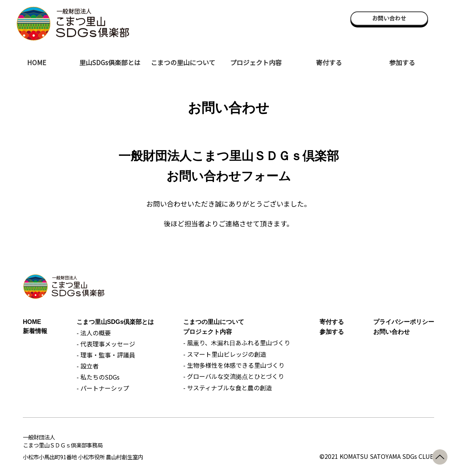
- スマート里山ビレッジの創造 (225, 354)
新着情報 (35, 331)
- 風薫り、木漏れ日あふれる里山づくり (237, 343)
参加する (402, 62)
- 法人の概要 (94, 333)
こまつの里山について (183, 62)
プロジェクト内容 (256, 62)
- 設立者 (88, 366)
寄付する (329, 62)
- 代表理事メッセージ (106, 344)
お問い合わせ (389, 18)
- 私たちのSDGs (98, 377)
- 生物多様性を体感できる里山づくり (234, 365)
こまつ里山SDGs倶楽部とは (115, 322)
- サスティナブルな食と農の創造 (228, 388)
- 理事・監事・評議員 (106, 355)
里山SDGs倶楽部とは (110, 62)
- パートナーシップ (103, 388)
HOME (37, 62)
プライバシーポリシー (404, 322)
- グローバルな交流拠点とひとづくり (234, 376)
